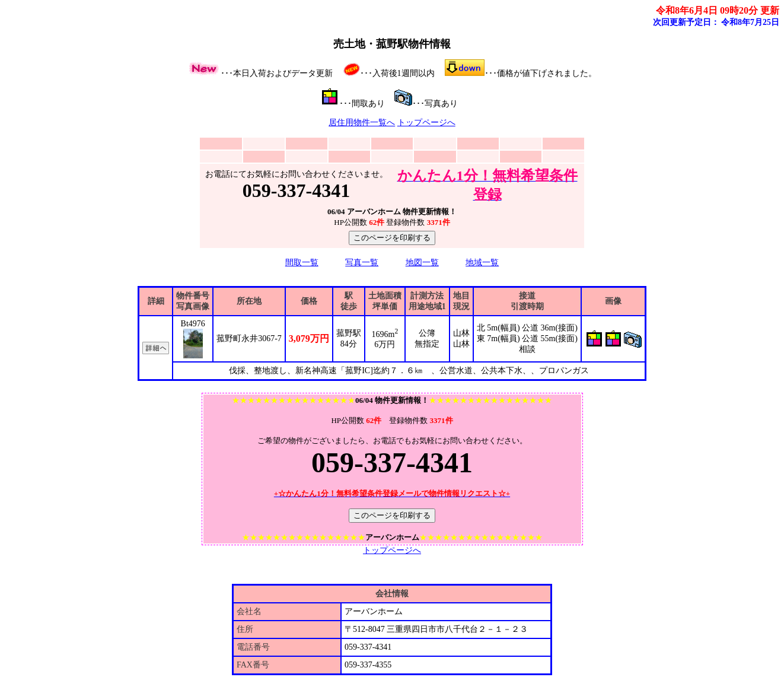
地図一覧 (422, 263)
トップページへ (426, 123)
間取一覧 (302, 263)
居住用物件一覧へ (362, 123)
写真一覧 (362, 263)
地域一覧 (482, 263)
